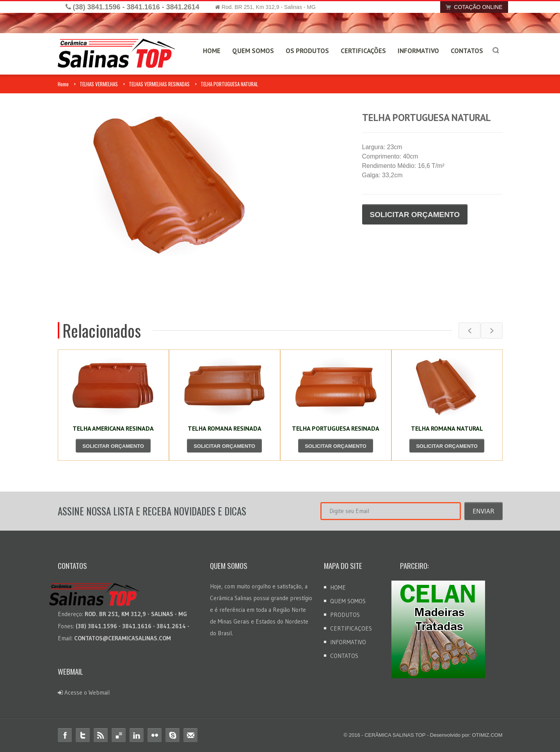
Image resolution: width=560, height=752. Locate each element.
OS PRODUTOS (307, 51)
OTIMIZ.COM (487, 735)
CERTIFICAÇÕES (363, 51)
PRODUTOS (345, 615)
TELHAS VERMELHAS (99, 84)
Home (63, 84)
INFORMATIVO (418, 51)
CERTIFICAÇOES (351, 628)
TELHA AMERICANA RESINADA (113, 428)
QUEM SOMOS (253, 51)
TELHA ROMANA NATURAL (447, 428)
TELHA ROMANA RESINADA (225, 428)
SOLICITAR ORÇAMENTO (415, 215)
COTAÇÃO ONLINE (472, 7)
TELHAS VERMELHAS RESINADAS (159, 84)
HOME (212, 51)
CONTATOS (467, 51)
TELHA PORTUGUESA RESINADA (336, 428)
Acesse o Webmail (84, 692)
